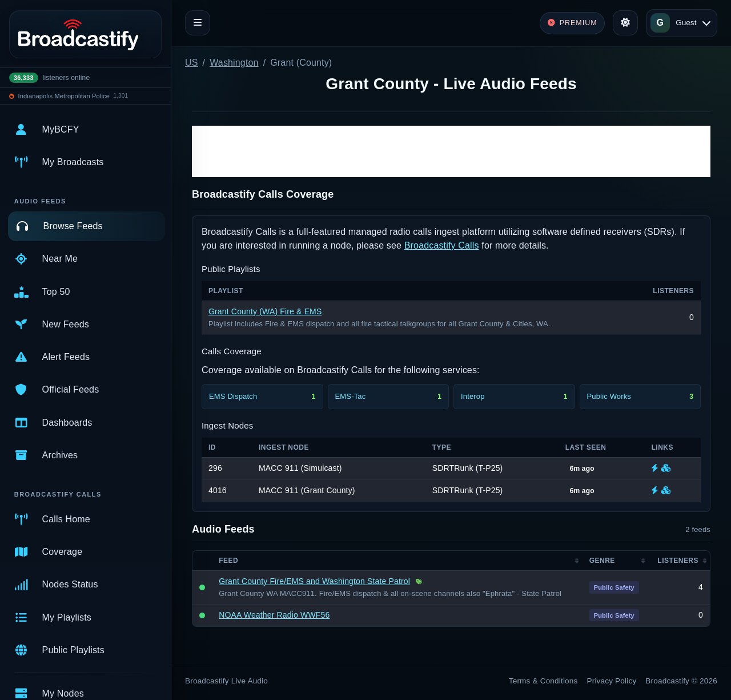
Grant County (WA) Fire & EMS (265, 311)
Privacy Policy (612, 681)
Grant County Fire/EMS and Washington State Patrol (314, 581)
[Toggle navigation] (198, 23)
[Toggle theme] (625, 23)
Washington (234, 63)
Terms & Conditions (543, 681)
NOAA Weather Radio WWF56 (274, 615)
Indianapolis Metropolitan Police (64, 96)
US (192, 63)
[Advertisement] (451, 151)
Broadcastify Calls (442, 245)
